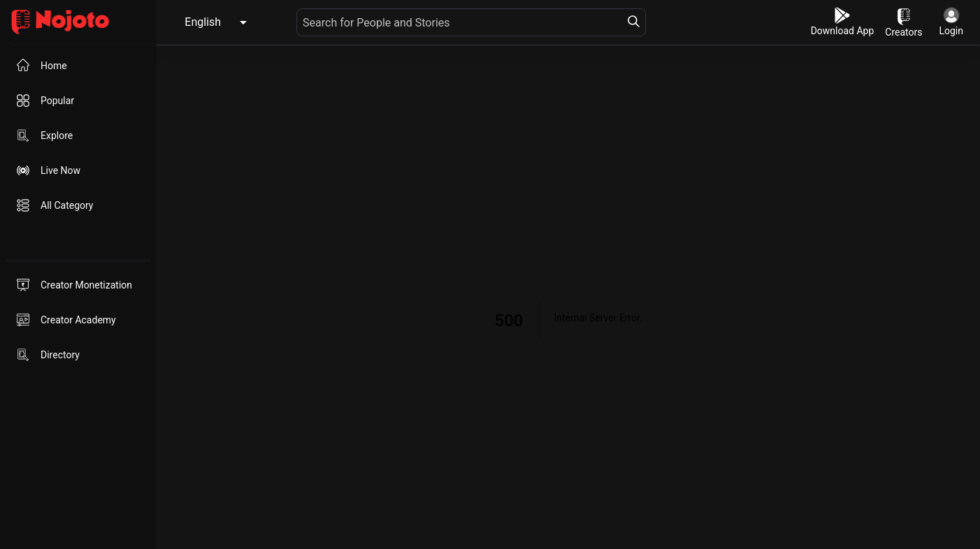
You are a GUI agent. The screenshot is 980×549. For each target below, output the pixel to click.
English (203, 22)
